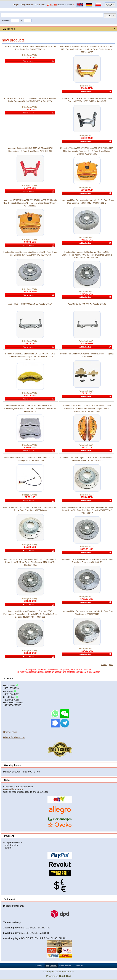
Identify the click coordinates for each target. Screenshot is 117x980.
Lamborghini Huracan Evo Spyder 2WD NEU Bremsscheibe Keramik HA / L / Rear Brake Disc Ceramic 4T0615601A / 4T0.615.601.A (87, 510)
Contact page (10, 732)
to (21, 21)
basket (53, 5)
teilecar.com (68, 972)
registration (28, 5)
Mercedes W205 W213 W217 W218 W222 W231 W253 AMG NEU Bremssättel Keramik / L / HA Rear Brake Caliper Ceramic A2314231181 (30, 203)
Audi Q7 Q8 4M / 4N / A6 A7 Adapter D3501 (87, 304)
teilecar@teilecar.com (14, 737)
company (38, 966)
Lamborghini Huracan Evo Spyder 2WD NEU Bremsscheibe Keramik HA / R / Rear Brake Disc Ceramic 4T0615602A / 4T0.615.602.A (30, 562)
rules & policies (65, 966)
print (111, 665)
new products (51, 966)
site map (41, 5)
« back (104, 665)
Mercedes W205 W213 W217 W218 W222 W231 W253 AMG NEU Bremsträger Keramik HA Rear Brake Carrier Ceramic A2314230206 (87, 49)
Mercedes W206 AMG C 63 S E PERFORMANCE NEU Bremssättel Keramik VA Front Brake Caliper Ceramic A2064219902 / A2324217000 (87, 408)
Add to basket (28, 61)
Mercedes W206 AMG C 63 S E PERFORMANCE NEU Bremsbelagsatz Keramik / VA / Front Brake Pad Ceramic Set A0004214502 (30, 408)
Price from (6, 21)
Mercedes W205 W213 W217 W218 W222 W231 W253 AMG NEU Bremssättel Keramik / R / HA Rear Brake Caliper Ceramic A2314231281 (87, 151)
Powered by (58, 976)
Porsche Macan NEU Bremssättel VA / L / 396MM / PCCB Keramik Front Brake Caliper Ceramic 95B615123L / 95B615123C (30, 357)
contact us (79, 966)
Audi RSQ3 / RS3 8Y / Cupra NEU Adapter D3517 (30, 304)
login (17, 5)
